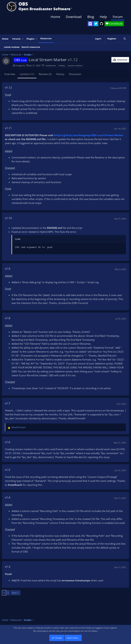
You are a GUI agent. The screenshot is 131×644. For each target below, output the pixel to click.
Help (103, 17)
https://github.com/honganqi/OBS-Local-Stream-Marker (89, 135)
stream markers (75, 66)
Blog (91, 17)
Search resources (31, 47)
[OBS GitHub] (101, 24)
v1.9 (8, 269)
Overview (10, 74)
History (60, 74)
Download (74, 17)
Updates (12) (27, 74)
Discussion (75, 74)
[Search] (125, 39)
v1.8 (8, 318)
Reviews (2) (45, 74)
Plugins (30, 39)
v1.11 (8, 128)
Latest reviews (12, 47)
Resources (46, 38)
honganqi (20, 65)
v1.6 (8, 442)
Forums (16, 39)
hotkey (62, 66)
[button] (23, 39)
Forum (118, 17)
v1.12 (8, 87)
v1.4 (8, 497)
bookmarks (51, 66)
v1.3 (8, 567)
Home (55, 17)
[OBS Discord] (90, 24)
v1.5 (8, 470)
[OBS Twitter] (96, 24)
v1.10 (8, 218)
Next (14, 593)
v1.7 (8, 403)
